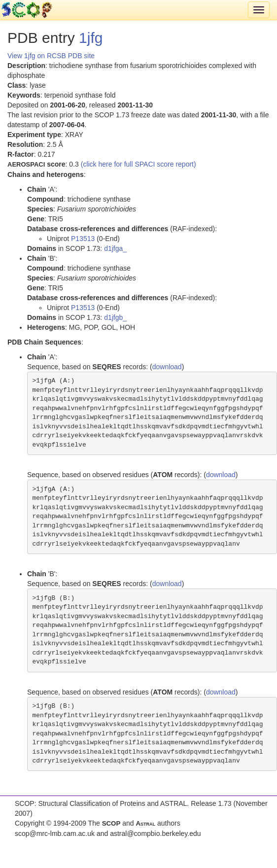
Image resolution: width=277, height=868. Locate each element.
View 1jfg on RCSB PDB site (51, 56)
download (167, 367)
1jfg (91, 38)
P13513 (83, 239)
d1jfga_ (115, 248)
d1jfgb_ (115, 317)
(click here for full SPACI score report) (138, 164)
